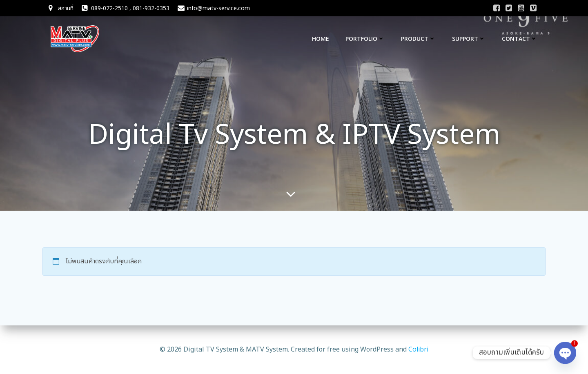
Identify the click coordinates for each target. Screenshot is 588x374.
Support (469, 39)
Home (321, 39)
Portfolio (365, 39)
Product (418, 39)
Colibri (418, 349)
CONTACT (520, 39)
